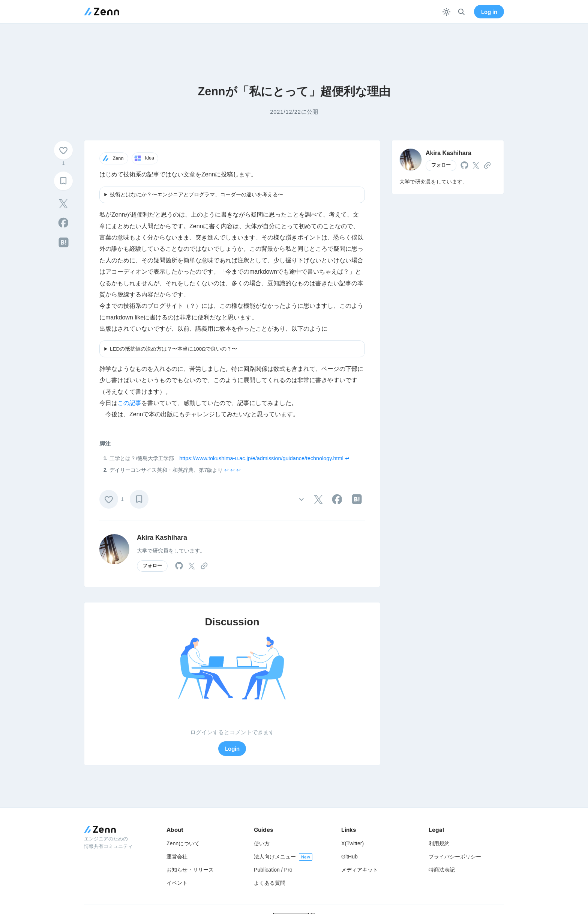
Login (232, 749)
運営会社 (177, 857)
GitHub (349, 857)
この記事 (129, 403)
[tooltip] (63, 204)
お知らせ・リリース (190, 870)
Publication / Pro (273, 870)
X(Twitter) (352, 843)
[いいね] (63, 150)
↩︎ (347, 458)
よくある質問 (270, 883)
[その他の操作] (301, 499)
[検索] (461, 12)
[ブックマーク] (63, 181)
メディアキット (360, 870)
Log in (489, 12)
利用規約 (439, 843)
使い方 (262, 843)
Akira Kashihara (162, 538)
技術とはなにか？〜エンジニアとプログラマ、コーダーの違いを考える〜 (196, 195)
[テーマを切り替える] (446, 12)
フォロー (152, 566)
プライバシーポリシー (455, 857)
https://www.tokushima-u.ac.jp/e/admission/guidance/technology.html (261, 458)
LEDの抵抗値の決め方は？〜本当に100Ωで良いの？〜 (174, 349)
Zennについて (183, 843)
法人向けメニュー (275, 857)
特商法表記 (442, 870)
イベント (177, 883)
